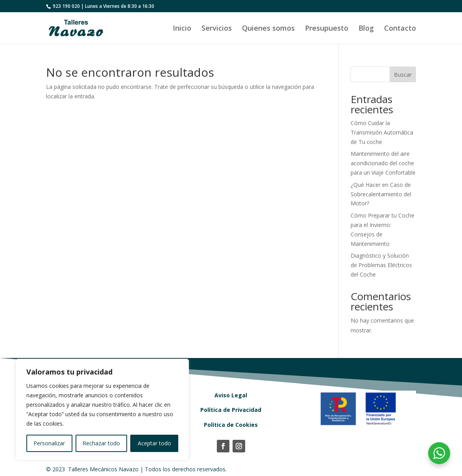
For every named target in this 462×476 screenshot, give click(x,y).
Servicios (217, 29)
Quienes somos (268, 29)
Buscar (403, 75)
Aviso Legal (231, 395)
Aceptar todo (154, 443)
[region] (102, 410)
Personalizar (49, 443)
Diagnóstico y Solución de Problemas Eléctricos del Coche (381, 265)
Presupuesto (327, 29)
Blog (366, 29)
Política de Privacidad (231, 410)
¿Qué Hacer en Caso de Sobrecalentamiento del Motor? (381, 194)
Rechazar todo (101, 443)
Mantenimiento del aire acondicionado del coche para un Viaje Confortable (383, 163)
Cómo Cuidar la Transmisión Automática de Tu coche (382, 132)
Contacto (400, 29)
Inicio (182, 29)
